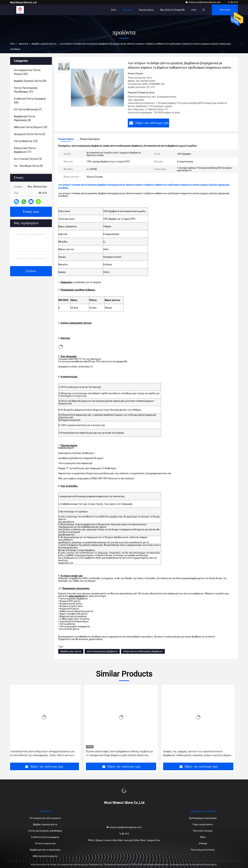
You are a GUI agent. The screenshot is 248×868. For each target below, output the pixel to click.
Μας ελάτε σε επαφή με (172, 10)
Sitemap (203, 843)
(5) (28, 166)
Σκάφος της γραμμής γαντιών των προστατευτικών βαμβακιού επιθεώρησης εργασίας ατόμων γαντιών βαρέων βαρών (201, 754)
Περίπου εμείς (146, 10)
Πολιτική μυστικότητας (203, 850)
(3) (29, 134)
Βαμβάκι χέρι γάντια (71, 651)
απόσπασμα (225, 10)
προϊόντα (23, 44)
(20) (30, 81)
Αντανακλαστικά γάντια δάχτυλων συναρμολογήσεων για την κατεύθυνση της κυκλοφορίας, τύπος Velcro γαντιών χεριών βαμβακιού (45, 754)
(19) (31, 127)
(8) (24, 118)
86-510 (233, 2)
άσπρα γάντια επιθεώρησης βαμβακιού (143, 651)
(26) (30, 101)
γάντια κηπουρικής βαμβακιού (102, 651)
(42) (27, 72)
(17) (25, 150)
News (203, 837)
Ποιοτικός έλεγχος (203, 831)
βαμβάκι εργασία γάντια (44, 44)
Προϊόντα (128, 10)
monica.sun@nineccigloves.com (203, 2)
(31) (26, 90)
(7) (28, 109)
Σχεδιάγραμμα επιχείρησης (203, 818)
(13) (26, 141)
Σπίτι (114, 10)
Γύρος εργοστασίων (203, 824)
